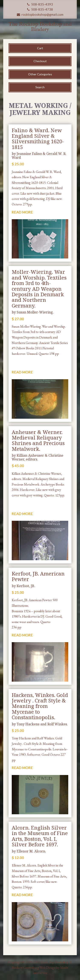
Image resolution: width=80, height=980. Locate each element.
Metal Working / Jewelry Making (40, 109)
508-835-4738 (40, 9)
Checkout (40, 61)
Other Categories (40, 74)
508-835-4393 (40, 4)
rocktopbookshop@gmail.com (40, 14)
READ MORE (22, 212)
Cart (40, 48)
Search (40, 87)
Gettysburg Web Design (39, 968)
